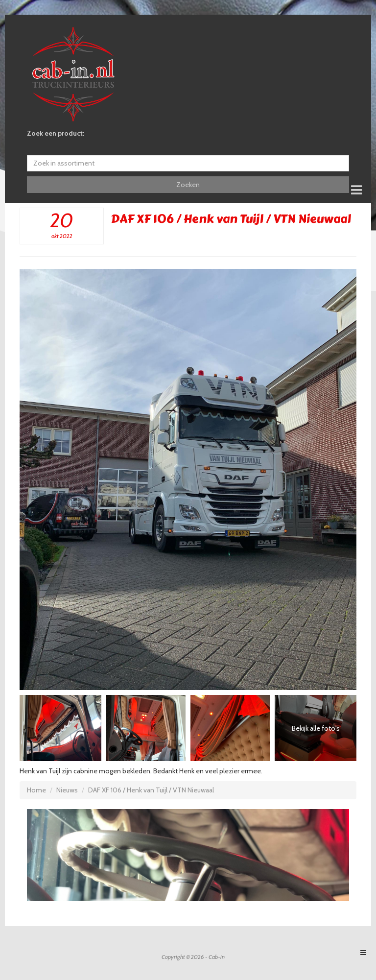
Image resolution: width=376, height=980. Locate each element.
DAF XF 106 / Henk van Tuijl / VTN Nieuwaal (151, 790)
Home (36, 790)
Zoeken (188, 185)
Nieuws (67, 790)
